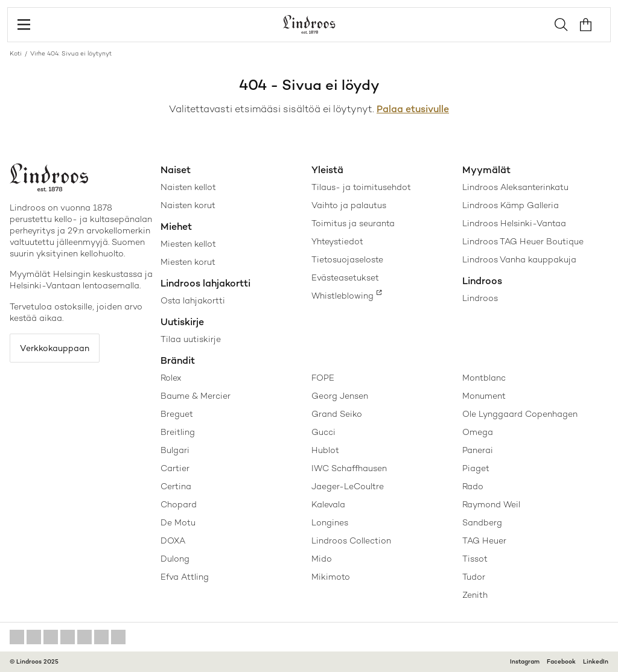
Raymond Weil (491, 504)
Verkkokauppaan (55, 348)
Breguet (177, 414)
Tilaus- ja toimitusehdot (361, 187)
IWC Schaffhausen (349, 468)
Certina (176, 486)
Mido (322, 559)
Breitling (178, 432)
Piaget (476, 468)
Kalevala (328, 504)
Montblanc (484, 378)
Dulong (175, 559)
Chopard (179, 504)
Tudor (474, 577)
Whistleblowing (342, 296)
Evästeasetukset (345, 277)
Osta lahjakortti (193, 300)
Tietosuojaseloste (347, 259)
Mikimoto (331, 577)
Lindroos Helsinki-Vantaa (514, 223)
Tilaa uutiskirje (191, 339)
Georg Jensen (340, 396)
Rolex (171, 378)
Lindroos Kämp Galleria (511, 205)
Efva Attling (185, 577)
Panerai (478, 450)
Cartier (175, 468)
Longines (330, 522)
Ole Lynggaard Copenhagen (520, 414)
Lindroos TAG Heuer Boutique (523, 241)
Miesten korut (188, 262)
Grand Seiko (337, 414)
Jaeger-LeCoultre (348, 486)
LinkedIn (596, 661)
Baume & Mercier (196, 396)
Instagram (525, 661)
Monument (484, 396)
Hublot (325, 450)
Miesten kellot (188, 244)
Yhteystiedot (337, 241)
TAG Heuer (484, 540)
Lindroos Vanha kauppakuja (519, 259)
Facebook (561, 661)
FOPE (323, 378)
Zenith (475, 595)
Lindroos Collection (351, 540)
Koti (16, 53)
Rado (473, 486)
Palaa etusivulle (413, 109)
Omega (478, 432)
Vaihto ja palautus (349, 205)
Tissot (475, 559)
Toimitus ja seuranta (353, 223)
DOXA (173, 540)
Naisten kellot (188, 187)
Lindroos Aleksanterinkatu (515, 187)
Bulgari (175, 450)
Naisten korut (188, 205)
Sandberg (482, 522)
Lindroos (480, 298)
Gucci (323, 432)
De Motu (178, 522)
